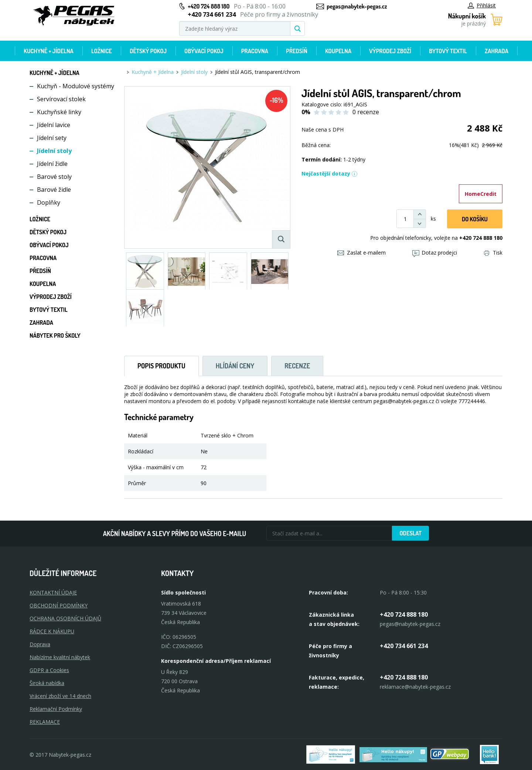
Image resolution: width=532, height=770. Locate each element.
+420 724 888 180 (209, 6)
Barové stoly (54, 177)
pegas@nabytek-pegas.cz (357, 6)
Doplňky (49, 202)
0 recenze (366, 112)
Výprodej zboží (390, 51)
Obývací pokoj (204, 51)
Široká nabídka (47, 683)
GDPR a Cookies (49, 670)
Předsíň (297, 51)
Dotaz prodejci (435, 253)
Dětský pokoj (148, 51)
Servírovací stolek (61, 99)
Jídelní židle (52, 164)
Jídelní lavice (54, 125)
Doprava (40, 644)
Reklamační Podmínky (56, 709)
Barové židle (54, 190)
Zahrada (497, 51)
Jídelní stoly (54, 151)
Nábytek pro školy (55, 335)
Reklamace (45, 722)
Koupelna (338, 51)
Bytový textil (448, 51)
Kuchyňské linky (59, 112)
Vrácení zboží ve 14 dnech (60, 696)
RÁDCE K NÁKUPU (52, 631)
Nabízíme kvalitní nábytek (60, 657)
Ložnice (102, 51)
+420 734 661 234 (404, 646)
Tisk (493, 253)
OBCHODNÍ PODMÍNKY (59, 605)
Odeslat (410, 533)
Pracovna (255, 51)
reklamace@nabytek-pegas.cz (415, 687)
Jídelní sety (52, 138)
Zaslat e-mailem (362, 253)
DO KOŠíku (475, 219)
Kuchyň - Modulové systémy (76, 86)
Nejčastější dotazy (330, 173)
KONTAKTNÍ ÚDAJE (53, 592)
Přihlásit (482, 5)
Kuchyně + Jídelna (49, 51)
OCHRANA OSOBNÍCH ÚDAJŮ (65, 618)
